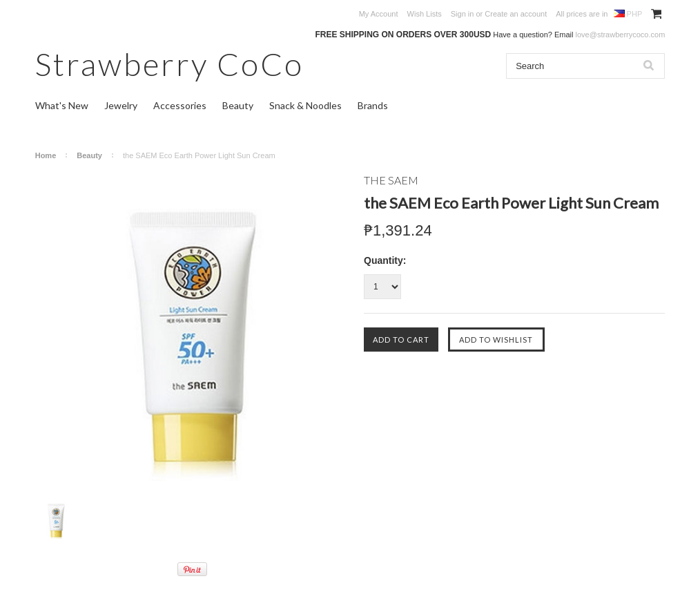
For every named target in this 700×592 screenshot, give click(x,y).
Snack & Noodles (305, 105)
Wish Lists (425, 14)
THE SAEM (391, 180)
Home (46, 155)
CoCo (169, 64)
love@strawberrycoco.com (621, 35)
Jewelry (121, 105)
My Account (379, 14)
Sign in (463, 14)
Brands (373, 105)
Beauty (238, 105)
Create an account (516, 14)
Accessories (180, 105)
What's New (62, 105)
